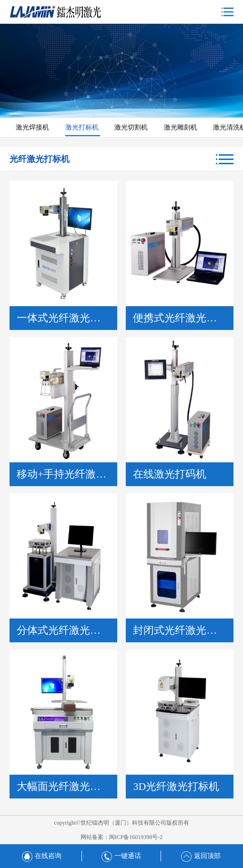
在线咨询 (42, 856)
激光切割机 (132, 127)
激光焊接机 (33, 127)
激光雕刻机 (182, 127)
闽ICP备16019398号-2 (136, 837)
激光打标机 (83, 127)
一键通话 (121, 856)
